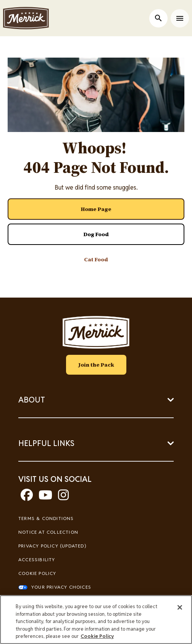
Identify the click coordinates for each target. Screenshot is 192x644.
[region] (96, 620)
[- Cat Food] (96, 259)
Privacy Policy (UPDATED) (52, 546)
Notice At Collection (48, 532)
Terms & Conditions (46, 518)
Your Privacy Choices (61, 587)
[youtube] (45, 497)
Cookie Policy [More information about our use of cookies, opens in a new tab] (97, 636)
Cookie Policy (37, 573)
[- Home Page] (96, 209)
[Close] (180, 607)
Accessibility (37, 559)
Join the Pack (96, 365)
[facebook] (27, 497)
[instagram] (63, 497)
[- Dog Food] (96, 234)
